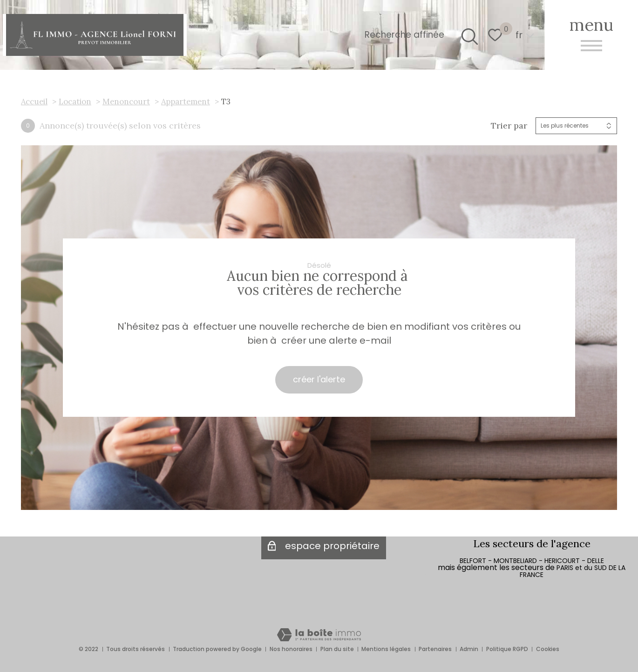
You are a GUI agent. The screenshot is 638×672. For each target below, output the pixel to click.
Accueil (34, 102)
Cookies (548, 649)
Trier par (509, 126)
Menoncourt (126, 102)
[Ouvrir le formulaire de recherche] (468, 35)
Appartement (186, 102)
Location (75, 102)
